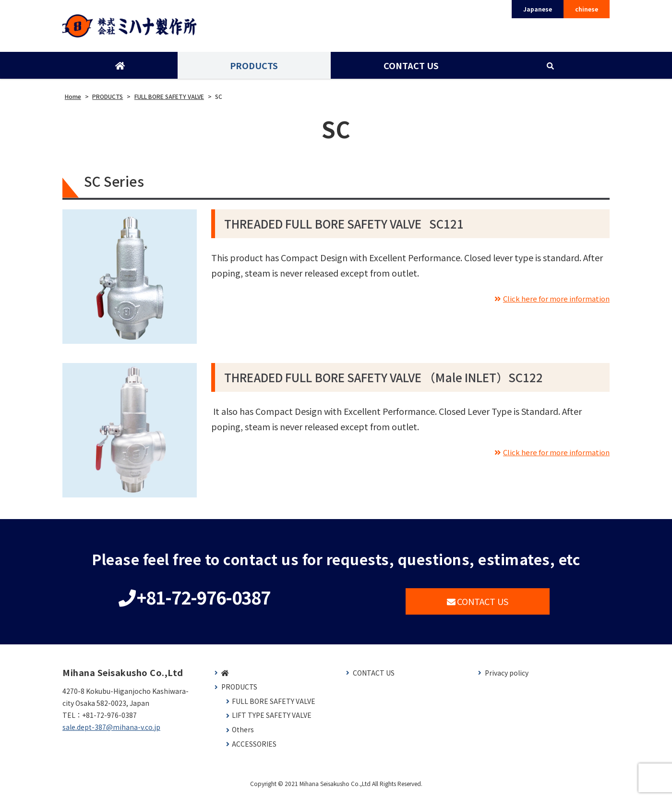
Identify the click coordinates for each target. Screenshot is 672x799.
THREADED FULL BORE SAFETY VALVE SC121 (344, 227)
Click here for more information (547, 301)
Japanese (538, 9)
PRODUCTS (253, 69)
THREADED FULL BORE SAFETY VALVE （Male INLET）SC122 (384, 381)
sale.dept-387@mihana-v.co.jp (111, 730)
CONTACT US (410, 69)
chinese (587, 9)
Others (243, 733)
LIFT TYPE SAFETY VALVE (272, 719)
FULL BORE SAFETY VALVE (274, 705)
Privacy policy (507, 676)
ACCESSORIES (254, 747)
